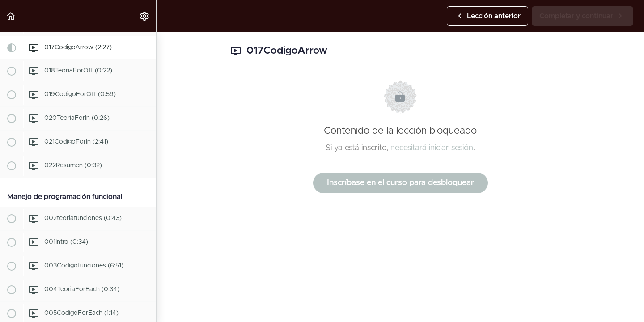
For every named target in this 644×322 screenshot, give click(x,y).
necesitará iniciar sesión (432, 148)
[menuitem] (145, 16)
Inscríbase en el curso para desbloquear (400, 183)
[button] (11, 16)
